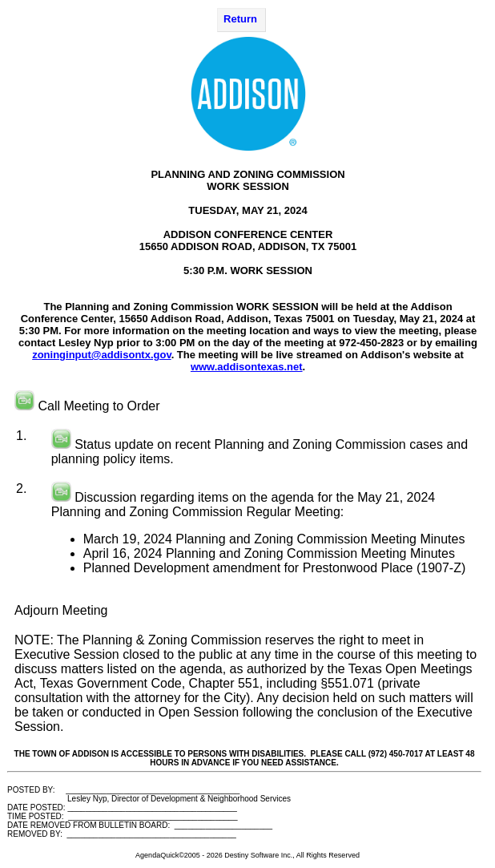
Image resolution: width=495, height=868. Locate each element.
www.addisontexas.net (247, 367)
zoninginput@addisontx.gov (101, 355)
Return (240, 19)
